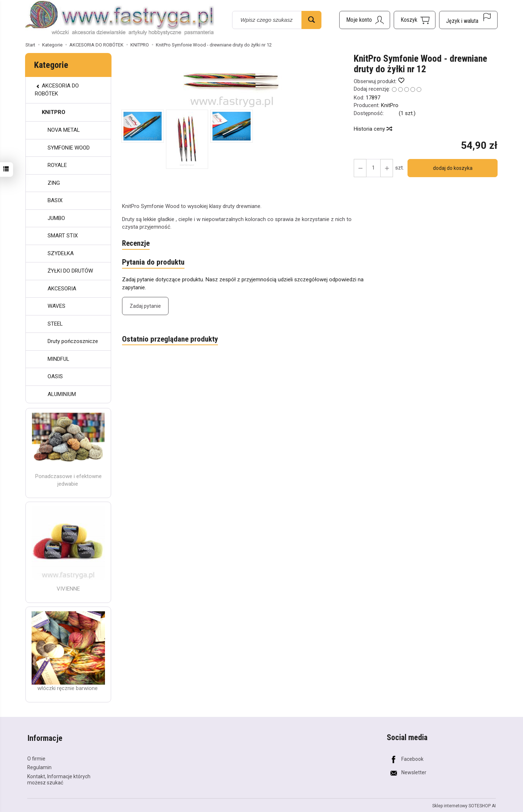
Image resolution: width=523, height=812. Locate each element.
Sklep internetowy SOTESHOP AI (464, 805)
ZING (54, 183)
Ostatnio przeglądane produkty (170, 339)
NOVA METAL (64, 130)
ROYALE (57, 165)
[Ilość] (373, 168)
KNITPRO (54, 112)
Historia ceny (373, 129)
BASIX (55, 200)
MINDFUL (58, 359)
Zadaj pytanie (145, 306)
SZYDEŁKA (61, 253)
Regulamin (39, 766)
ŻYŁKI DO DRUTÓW (70, 271)
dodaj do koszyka (452, 168)
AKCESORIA (62, 289)
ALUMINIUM (62, 394)
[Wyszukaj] (311, 20)
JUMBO (56, 218)
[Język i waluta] (468, 20)
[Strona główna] (120, 19)
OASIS (55, 376)
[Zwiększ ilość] (360, 168)
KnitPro (390, 105)
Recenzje (136, 244)
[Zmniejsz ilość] (386, 168)
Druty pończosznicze (73, 341)
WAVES (56, 306)
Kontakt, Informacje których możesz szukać (59, 778)
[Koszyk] (415, 20)
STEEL (55, 324)
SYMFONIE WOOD (69, 148)
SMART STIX (63, 236)
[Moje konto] (365, 20)
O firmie (36, 757)
